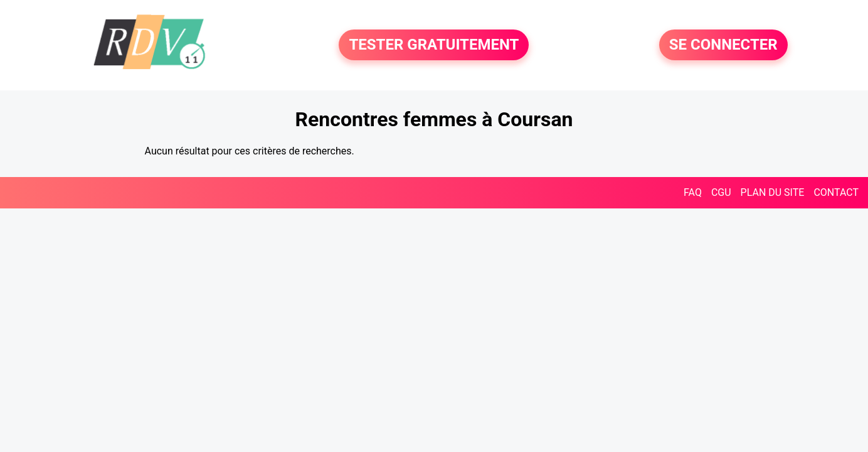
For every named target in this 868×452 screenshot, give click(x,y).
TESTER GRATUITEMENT (434, 45)
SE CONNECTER (723, 45)
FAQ (693, 192)
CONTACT (836, 192)
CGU (721, 192)
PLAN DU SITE (773, 192)
